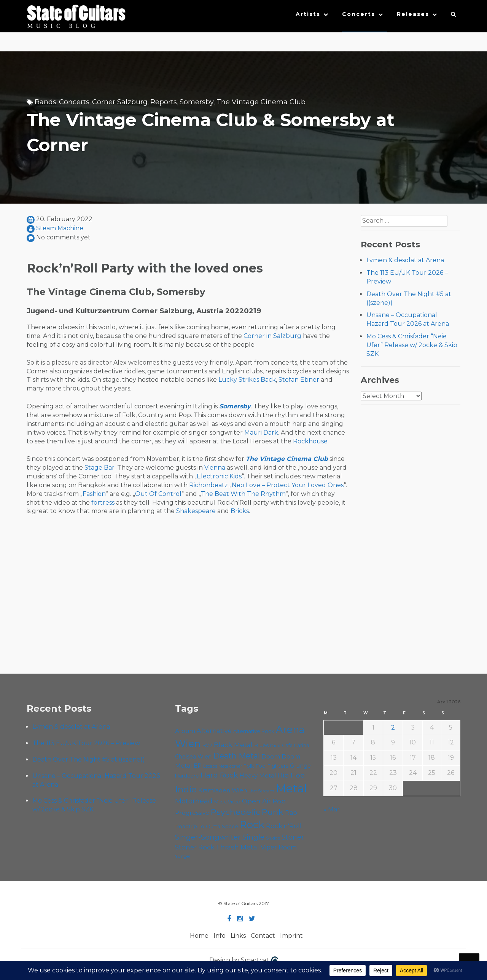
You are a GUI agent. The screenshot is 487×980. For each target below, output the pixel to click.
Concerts (359, 14)
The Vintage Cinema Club (261, 102)
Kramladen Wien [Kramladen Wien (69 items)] (223, 790)
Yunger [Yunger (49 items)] (183, 856)
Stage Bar (99, 468)
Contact (263, 936)
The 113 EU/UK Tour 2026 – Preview (86, 743)
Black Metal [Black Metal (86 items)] (233, 745)
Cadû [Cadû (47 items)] (275, 746)
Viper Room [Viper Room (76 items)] (279, 847)
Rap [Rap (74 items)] (291, 813)
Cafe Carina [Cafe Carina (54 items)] (296, 745)
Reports (164, 102)
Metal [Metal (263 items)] (291, 788)
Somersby (197, 102)
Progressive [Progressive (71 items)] (192, 813)
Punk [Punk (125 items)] (273, 812)
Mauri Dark (261, 433)
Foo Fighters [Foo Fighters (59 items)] (272, 766)
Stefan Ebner (299, 380)
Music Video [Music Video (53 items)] (227, 802)
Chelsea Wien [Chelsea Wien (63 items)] (193, 757)
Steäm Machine (60, 228)
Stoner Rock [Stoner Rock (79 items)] (195, 847)
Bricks (240, 511)
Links (238, 936)
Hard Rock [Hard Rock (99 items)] (219, 775)
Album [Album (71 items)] (185, 731)
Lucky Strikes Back (247, 380)
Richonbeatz (208, 485)
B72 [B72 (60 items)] (207, 745)
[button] (454, 16)
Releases (413, 14)
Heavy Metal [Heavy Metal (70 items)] (258, 775)
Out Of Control (158, 494)
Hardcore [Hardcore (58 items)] (187, 776)
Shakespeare (196, 511)
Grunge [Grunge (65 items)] (300, 766)
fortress (103, 503)
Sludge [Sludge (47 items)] (273, 838)
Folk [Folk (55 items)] (249, 766)
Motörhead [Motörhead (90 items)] (194, 801)
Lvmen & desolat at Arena (405, 260)
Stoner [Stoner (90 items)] (293, 837)
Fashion (94, 494)
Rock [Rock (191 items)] (252, 825)
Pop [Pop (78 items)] (279, 801)
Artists (308, 14)
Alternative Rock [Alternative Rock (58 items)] (254, 731)
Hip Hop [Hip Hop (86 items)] (291, 775)
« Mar (332, 809)
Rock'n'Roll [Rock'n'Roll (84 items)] (284, 826)
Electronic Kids (219, 476)
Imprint (291, 936)
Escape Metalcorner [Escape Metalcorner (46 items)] (223, 766)
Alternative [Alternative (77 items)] (214, 731)
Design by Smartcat (244, 961)
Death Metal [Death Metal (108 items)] (236, 756)
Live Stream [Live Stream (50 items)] (261, 791)
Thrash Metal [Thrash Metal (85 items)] (237, 847)
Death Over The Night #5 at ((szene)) (89, 759)
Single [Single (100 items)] (253, 837)
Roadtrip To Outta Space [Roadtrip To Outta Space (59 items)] (207, 826)
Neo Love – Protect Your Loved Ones (288, 485)
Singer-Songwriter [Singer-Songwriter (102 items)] (208, 837)
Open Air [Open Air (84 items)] (256, 801)
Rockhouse (310, 441)
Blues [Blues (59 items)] (261, 745)
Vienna (215, 468)
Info (220, 936)
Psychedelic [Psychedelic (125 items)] (236, 812)
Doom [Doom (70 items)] (271, 756)
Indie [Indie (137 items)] (186, 789)
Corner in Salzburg (272, 336)
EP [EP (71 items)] (198, 766)
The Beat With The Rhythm (243, 494)
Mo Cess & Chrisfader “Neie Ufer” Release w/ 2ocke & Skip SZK (412, 345)
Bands (45, 102)
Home (199, 936)
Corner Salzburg (120, 102)
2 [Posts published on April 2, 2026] (393, 727)
